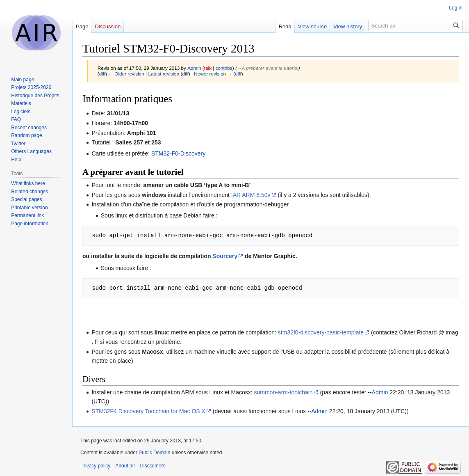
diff (102, 74)
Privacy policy (95, 466)
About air (125, 466)
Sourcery (225, 256)
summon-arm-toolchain (283, 392)
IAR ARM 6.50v (251, 195)
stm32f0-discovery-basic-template (321, 332)
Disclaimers (153, 466)
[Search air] (415, 25)
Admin (380, 392)
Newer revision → (213, 74)
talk (208, 68)
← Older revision (126, 74)
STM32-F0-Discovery (178, 153)
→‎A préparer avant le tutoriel (268, 68)
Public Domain (154, 453)
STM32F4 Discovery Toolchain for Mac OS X (148, 411)
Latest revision (164, 74)
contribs (224, 68)
